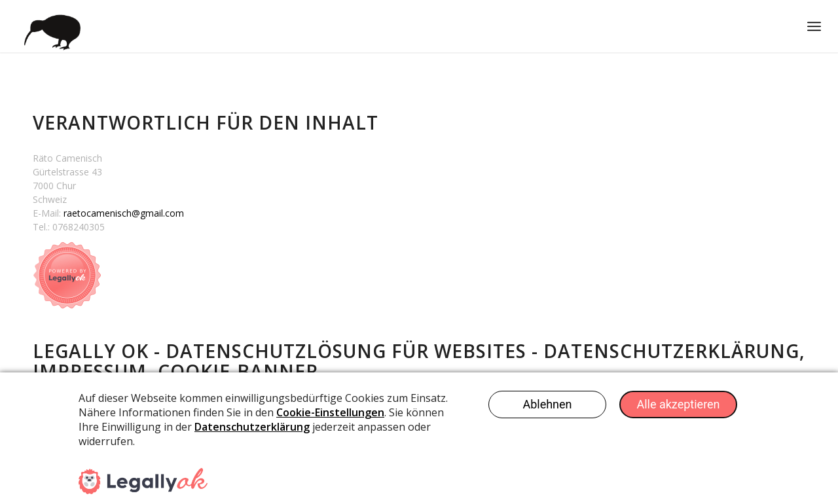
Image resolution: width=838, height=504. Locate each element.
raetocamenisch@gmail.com (124, 213)
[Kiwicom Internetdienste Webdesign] (49, 26)
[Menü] (814, 26)
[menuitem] (814, 26)
